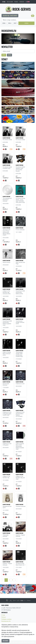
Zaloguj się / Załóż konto (10, 16)
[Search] (18, 20)
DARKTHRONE (6, 138)
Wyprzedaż (18, 119)
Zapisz (4, 55)
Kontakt (22, 2)
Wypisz (9, 55)
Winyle (18, 75)
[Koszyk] (33, 16)
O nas (4, 2)
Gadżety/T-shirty (18, 110)
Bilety (18, 92)
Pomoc (16, 2)
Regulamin (10, 2)
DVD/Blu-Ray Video (18, 83)
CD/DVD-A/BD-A (18, 66)
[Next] (16, 580)
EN (28, 2)
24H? (15, 23)
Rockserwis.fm (6, 621)
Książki (18, 101)
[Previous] (3, 580)
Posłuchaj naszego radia (18, 39)
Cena (9, 23)
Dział (4, 23)
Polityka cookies (6, 619)
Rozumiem (5, 641)
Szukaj (26, 23)
